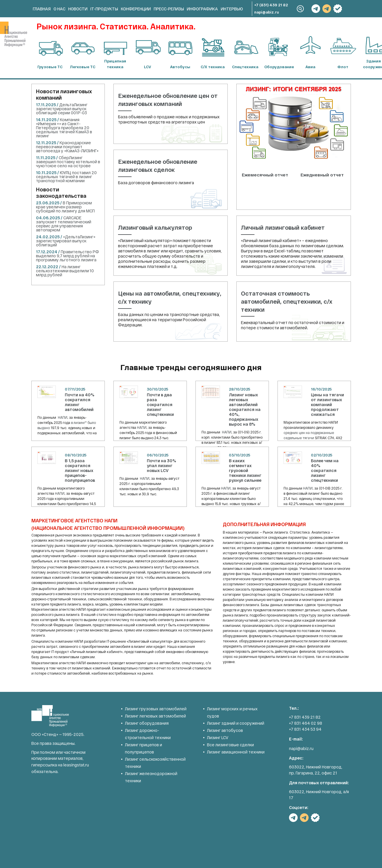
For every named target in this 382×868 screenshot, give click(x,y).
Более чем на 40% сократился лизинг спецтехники (325, 470)
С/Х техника (213, 67)
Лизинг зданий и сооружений (236, 723)
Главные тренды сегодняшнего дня (191, 367)
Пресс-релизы (169, 9)
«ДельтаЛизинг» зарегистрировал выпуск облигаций (66, 241)
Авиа (310, 67)
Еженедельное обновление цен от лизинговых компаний (168, 100)
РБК (338, 9)
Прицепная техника (115, 64)
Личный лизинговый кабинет (283, 227)
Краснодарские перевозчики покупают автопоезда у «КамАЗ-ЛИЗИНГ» (67, 147)
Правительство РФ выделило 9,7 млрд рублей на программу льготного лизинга (68, 256)
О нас (59, 9)
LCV (148, 67)
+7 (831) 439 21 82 (271, 5)
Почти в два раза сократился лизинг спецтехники (160, 405)
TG (316, 9)
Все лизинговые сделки (230, 745)
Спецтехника (245, 67)
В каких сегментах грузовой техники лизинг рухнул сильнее (245, 470)
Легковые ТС (83, 67)
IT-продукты (104, 9)
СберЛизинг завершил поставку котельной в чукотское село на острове (68, 162)
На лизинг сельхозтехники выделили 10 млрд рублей (65, 271)
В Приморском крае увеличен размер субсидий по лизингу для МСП (65, 207)
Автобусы (180, 67)
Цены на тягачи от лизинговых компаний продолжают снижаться (327, 405)
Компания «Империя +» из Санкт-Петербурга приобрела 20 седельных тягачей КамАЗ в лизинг (64, 128)
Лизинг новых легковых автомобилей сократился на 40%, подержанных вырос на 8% (245, 409)
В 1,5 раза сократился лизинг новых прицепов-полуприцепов (80, 470)
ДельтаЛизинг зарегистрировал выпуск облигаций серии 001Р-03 (62, 109)
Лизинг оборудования (147, 723)
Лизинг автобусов (225, 730)
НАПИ (63, 417)
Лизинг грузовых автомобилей (156, 709)
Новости (78, 9)
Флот (343, 67)
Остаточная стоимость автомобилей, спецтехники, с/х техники (287, 301)
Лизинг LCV (218, 737)
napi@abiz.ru (267, 12)
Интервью (232, 9)
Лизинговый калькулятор (155, 227)
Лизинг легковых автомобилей (155, 716)
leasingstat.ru (76, 765)
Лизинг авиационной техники (236, 752)
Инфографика (202, 9)
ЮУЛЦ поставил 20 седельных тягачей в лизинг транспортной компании (66, 177)
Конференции (136, 9)
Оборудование (278, 67)
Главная (42, 9)
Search (300, 9)
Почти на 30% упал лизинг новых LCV (161, 466)
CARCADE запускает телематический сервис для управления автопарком (64, 224)
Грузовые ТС (50, 67)
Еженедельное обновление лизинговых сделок (158, 165)
